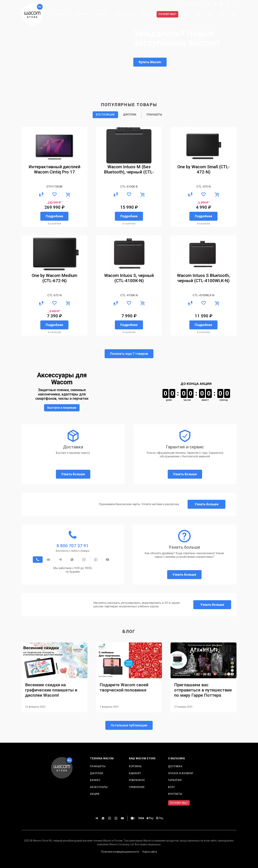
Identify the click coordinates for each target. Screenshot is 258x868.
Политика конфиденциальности (120, 852)
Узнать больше (73, 474)
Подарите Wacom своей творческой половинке (124, 687)
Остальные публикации (129, 725)
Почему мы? (167, 14)
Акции (146, 14)
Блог (172, 787)
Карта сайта (150, 852)
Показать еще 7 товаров (129, 354)
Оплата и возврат (181, 773)
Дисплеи (82, 14)
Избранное (137, 780)
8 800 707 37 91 (191, 5)
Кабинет (135, 773)
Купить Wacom (150, 62)
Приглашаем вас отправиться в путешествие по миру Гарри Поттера (203, 690)
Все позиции (105, 115)
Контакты (175, 794)
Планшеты (60, 14)
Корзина (135, 766)
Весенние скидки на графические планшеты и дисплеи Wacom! (51, 690)
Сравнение (137, 787)
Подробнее (54, 216)
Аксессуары (124, 14)
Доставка (175, 766)
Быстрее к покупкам (62, 408)
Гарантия (175, 780)
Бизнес (102, 14)
